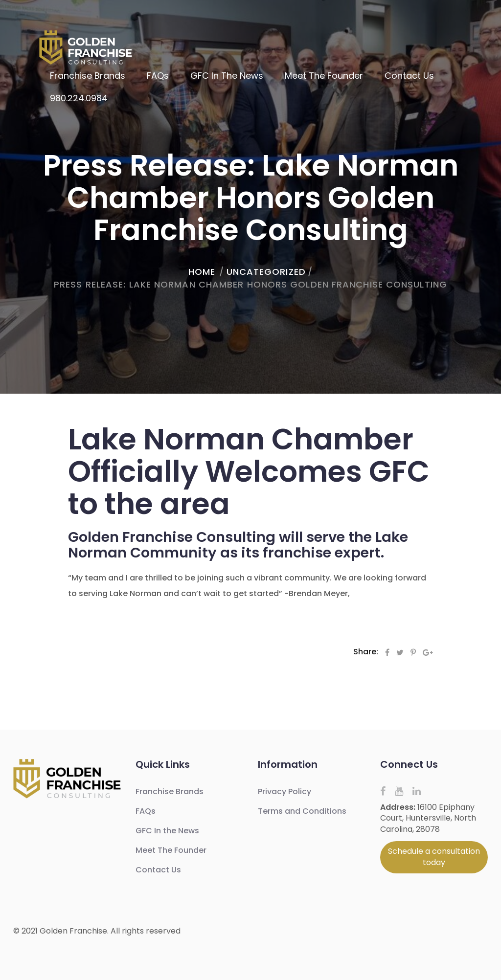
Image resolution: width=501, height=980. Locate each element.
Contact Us (409, 76)
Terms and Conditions (302, 811)
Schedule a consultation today (434, 857)
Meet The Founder (324, 76)
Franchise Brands (88, 76)
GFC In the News (227, 76)
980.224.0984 (79, 98)
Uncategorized (266, 272)
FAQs (158, 76)
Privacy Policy (285, 791)
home (202, 272)
